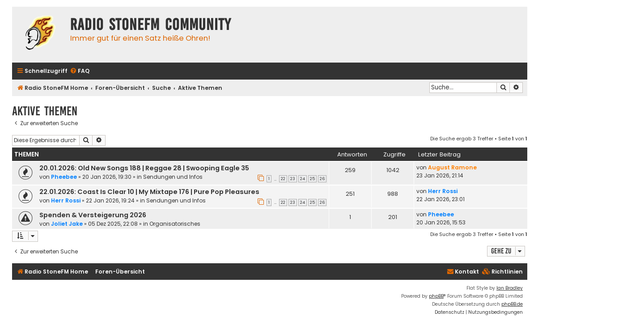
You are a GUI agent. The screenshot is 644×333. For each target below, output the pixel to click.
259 (350, 170)
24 (303, 179)
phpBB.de (512, 304)
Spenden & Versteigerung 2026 (93, 215)
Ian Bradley (510, 288)
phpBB (436, 296)
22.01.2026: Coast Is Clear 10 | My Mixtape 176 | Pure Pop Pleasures (149, 192)
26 (322, 179)
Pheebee (64, 177)
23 (293, 179)
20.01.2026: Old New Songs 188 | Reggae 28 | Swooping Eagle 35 (144, 168)
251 (350, 194)
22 (283, 179)
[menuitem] (80, 71)
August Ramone (452, 167)
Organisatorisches (175, 224)
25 (312, 179)
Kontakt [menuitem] (463, 272)
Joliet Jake (67, 224)
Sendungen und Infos (173, 177)
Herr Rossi (66, 200)
